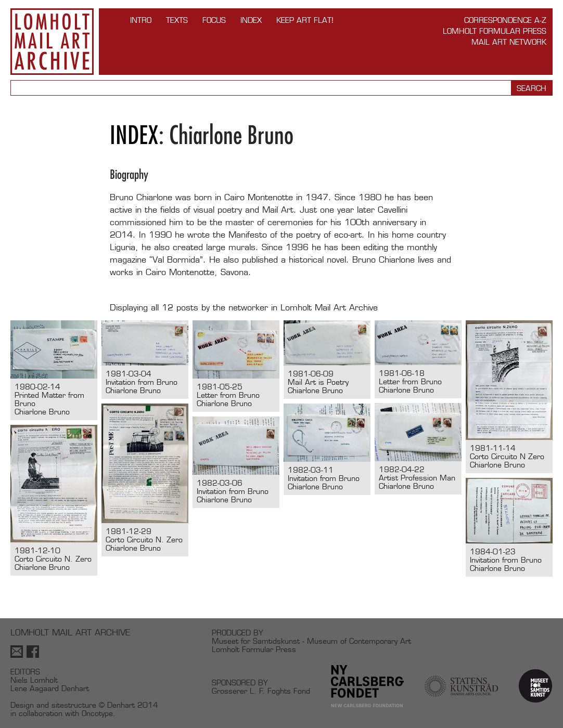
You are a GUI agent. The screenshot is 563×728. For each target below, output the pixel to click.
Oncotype (97, 713)
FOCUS (214, 20)
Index (251, 20)
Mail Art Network (509, 42)
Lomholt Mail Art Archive (52, 42)
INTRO (141, 20)
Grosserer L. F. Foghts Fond (261, 691)
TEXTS (177, 20)
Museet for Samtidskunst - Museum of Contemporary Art (311, 641)
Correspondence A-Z (505, 20)
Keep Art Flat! (305, 20)
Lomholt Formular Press (495, 31)
